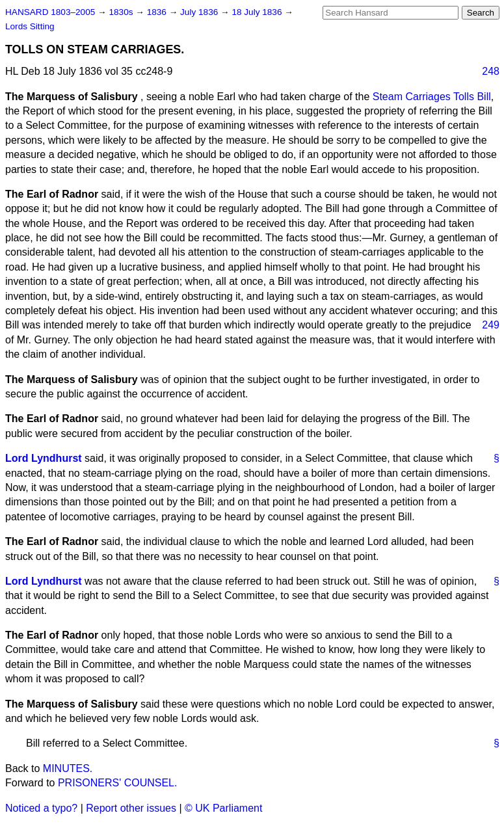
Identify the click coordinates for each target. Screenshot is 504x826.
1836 (158, 12)
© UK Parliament (223, 808)
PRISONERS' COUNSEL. (118, 783)
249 (491, 325)
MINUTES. (68, 768)
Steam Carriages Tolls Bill (432, 97)
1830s (122, 12)
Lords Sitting (30, 26)
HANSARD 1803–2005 (50, 12)
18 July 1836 (258, 12)
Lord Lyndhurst (44, 458)
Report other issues (131, 808)
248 (491, 71)
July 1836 (200, 12)
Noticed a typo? (41, 808)
